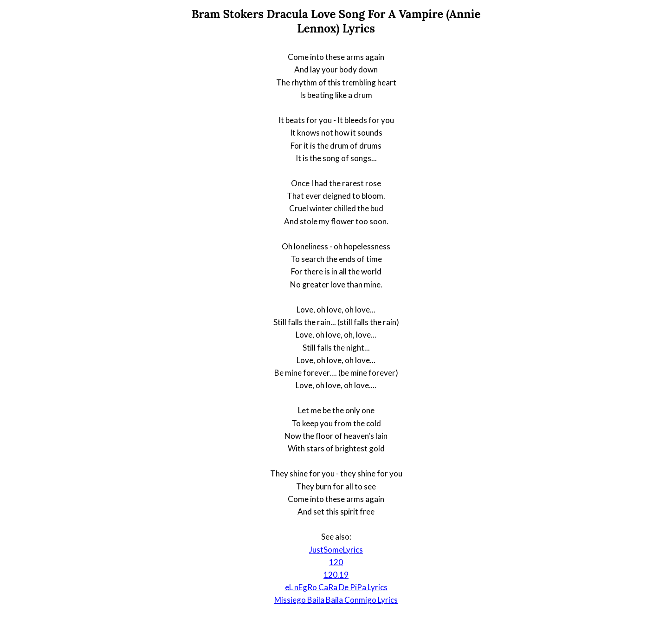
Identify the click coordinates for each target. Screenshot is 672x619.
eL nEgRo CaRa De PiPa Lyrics (336, 587)
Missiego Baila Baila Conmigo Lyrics (336, 600)
